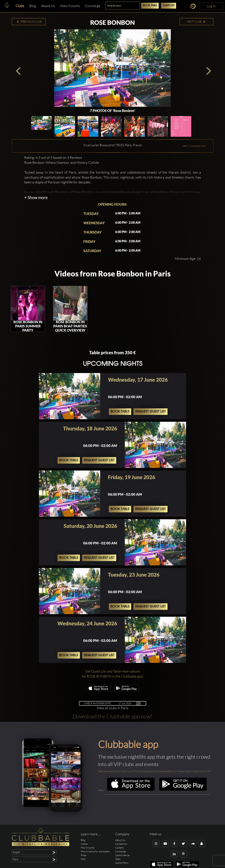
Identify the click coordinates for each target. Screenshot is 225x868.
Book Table (150, 6)
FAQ (83, 859)
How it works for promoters (95, 851)
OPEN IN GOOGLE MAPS (194, 146)
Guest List (169, 6)
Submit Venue (122, 855)
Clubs (20, 6)
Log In (211, 6)
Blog (33, 6)
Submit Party (122, 863)
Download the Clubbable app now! (112, 716)
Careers (119, 848)
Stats (118, 859)
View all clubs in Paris (113, 708)
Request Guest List (150, 412)
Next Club (196, 22)
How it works (70, 6)
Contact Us (121, 844)
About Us (48, 6)
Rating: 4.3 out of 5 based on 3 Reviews (53, 157)
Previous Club (29, 22)
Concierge (93, 6)
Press (84, 855)
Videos (84, 844)
